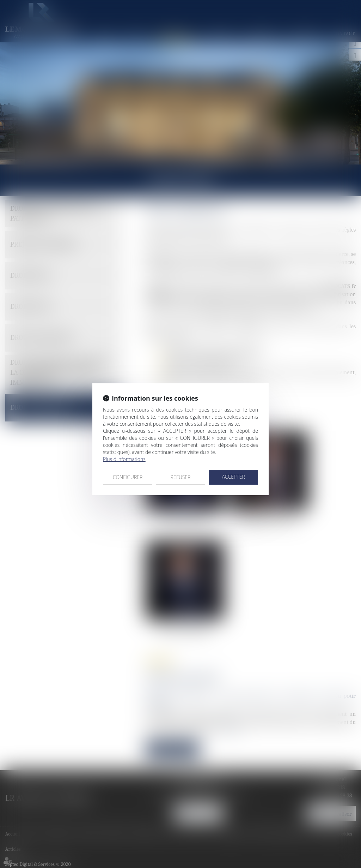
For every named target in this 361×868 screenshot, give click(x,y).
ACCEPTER (233, 477)
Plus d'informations (124, 459)
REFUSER (181, 477)
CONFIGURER (128, 477)
